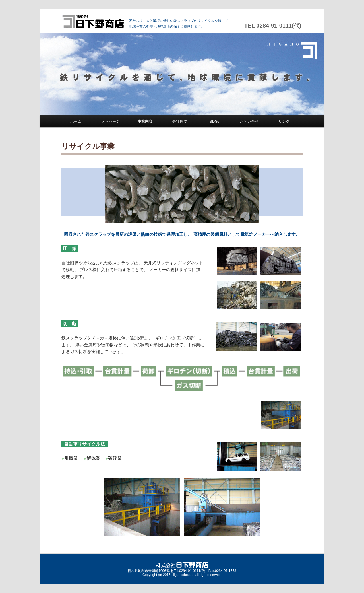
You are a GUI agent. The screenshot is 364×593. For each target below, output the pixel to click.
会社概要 (180, 121)
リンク (284, 121)
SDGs (215, 121)
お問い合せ (249, 121)
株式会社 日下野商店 (93, 21)
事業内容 (145, 121)
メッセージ (110, 121)
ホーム (76, 121)
